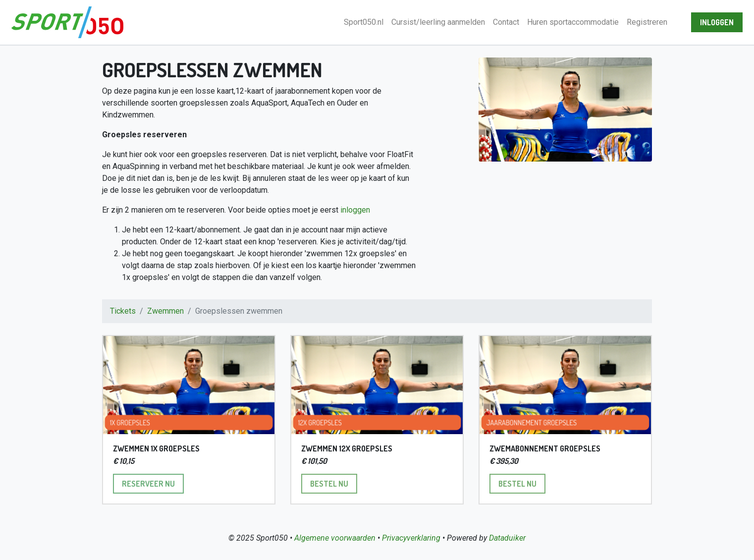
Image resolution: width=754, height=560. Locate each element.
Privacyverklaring (411, 538)
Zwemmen (165, 311)
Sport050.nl (364, 22)
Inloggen (717, 22)
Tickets (123, 311)
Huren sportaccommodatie (573, 22)
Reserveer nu (153, 483)
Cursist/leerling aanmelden (438, 22)
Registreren (647, 22)
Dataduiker (507, 538)
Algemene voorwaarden (335, 538)
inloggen (355, 210)
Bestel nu (334, 483)
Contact (506, 22)
